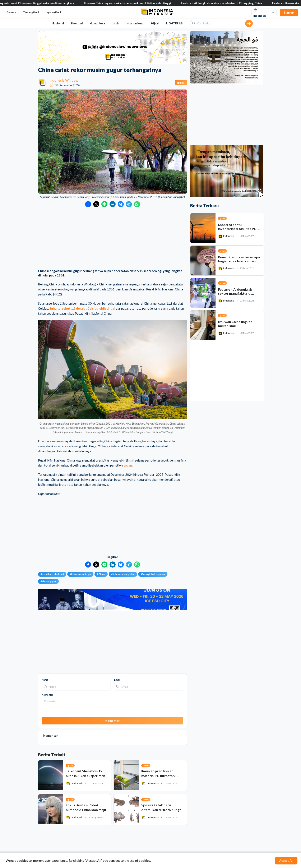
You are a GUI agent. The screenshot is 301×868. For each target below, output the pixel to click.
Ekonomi (77, 23)
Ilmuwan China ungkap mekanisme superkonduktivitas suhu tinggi (135, 3)
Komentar (48, 695)
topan (128, 465)
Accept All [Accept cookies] (286, 860)
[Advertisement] (112, 238)
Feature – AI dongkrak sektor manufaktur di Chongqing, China (229, 3)
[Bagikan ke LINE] (104, 204)
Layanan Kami (53, 12)
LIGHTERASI (175, 23)
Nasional (58, 23)
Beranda (11, 12)
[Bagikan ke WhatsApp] (137, 204)
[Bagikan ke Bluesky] (121, 204)
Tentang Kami (31, 12)
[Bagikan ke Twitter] (96, 204)
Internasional (135, 23)
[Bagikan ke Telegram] (129, 204)
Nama (46, 680)
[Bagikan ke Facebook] (88, 204)
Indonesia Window (64, 80)
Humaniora (97, 23)
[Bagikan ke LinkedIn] (113, 204)
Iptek (115, 23)
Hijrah (155, 23)
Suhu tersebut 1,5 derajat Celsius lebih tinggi (82, 308)
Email (118, 680)
